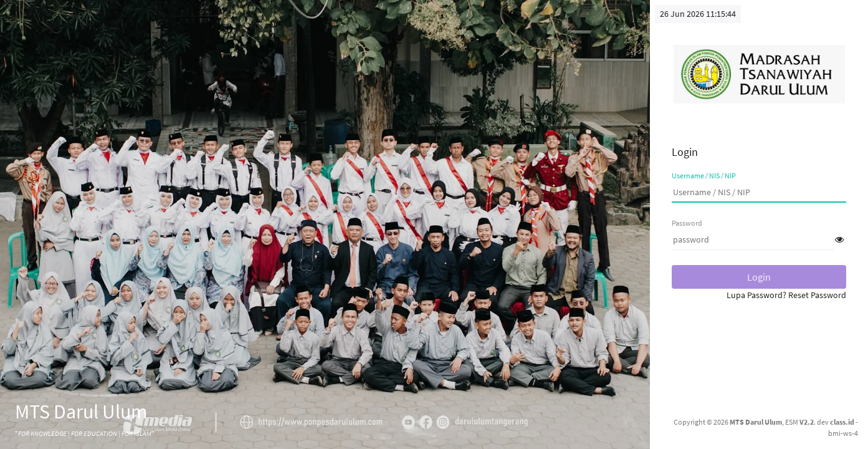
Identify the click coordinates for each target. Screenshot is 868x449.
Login (759, 277)
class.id (842, 422)
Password (687, 223)
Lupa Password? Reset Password (786, 295)
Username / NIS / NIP (704, 176)
